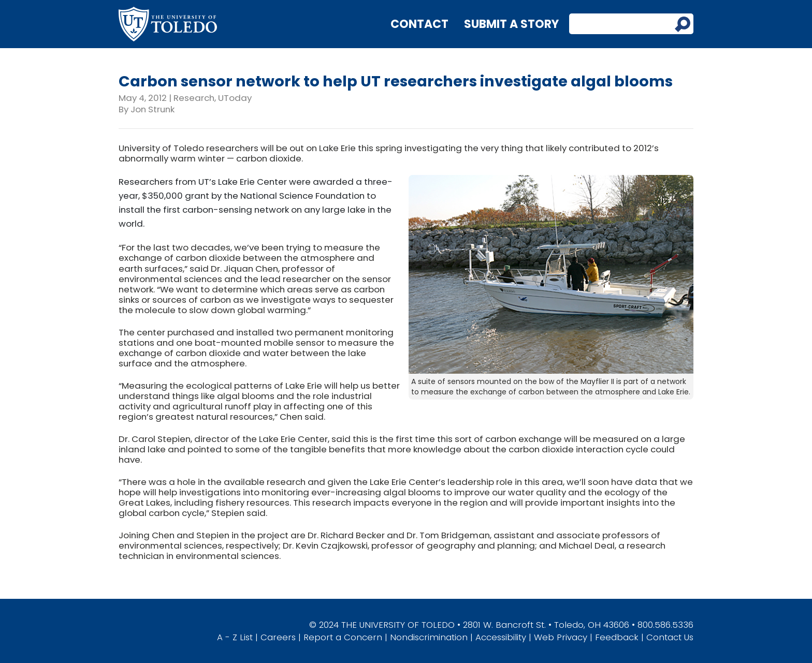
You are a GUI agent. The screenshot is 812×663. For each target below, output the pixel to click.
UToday (235, 98)
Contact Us (670, 637)
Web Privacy (561, 637)
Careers (278, 637)
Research (194, 98)
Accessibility (501, 637)
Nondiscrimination (429, 637)
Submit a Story (511, 24)
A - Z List (235, 637)
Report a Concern (343, 637)
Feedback (617, 637)
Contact (419, 24)
